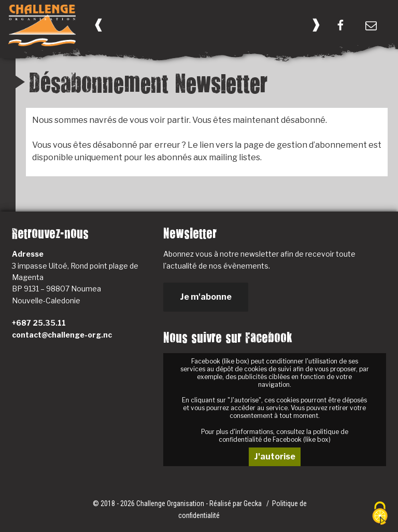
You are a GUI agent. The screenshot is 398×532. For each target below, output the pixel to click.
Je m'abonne (206, 297)
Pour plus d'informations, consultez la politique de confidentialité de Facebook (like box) (275, 436)
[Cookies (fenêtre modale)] (380, 514)
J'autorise (275, 457)
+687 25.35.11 (39, 323)
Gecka (253, 503)
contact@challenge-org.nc (62, 335)
